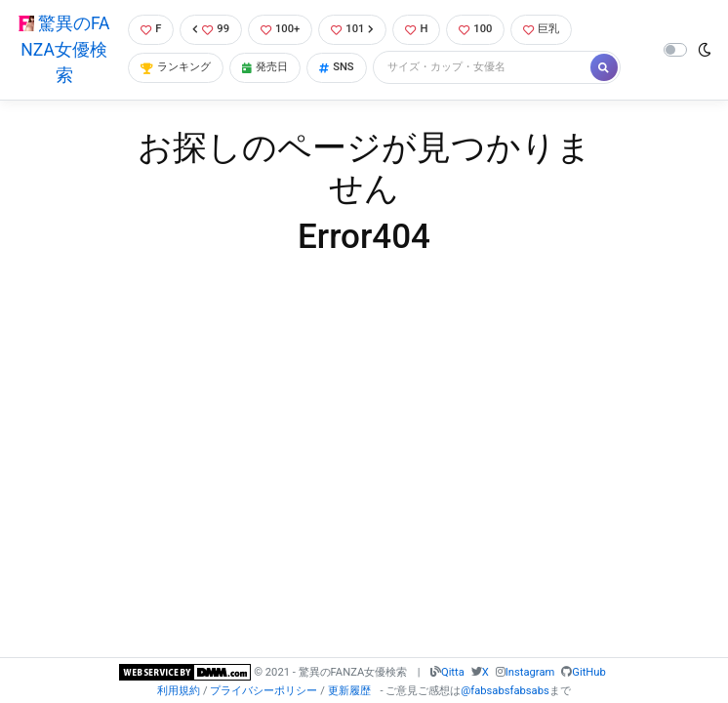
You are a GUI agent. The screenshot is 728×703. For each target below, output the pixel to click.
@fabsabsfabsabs (505, 691)
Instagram (530, 672)
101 (352, 29)
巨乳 (541, 29)
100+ (280, 29)
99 (211, 29)
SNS (337, 67)
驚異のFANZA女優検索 (64, 49)
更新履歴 (349, 691)
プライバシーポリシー (263, 691)
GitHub (588, 672)
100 (475, 29)
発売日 (265, 67)
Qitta (453, 672)
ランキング (176, 67)
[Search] (483, 68)
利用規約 (179, 691)
